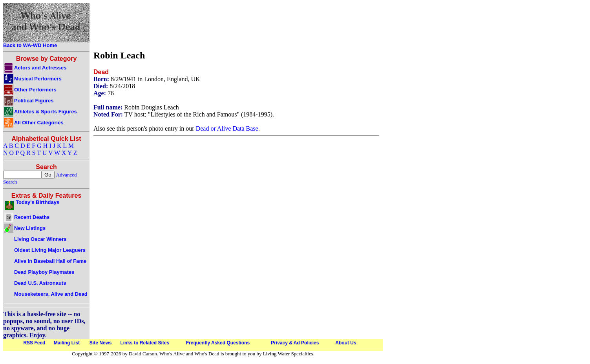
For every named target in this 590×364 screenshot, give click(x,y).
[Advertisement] (236, 25)
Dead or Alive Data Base (227, 128)
